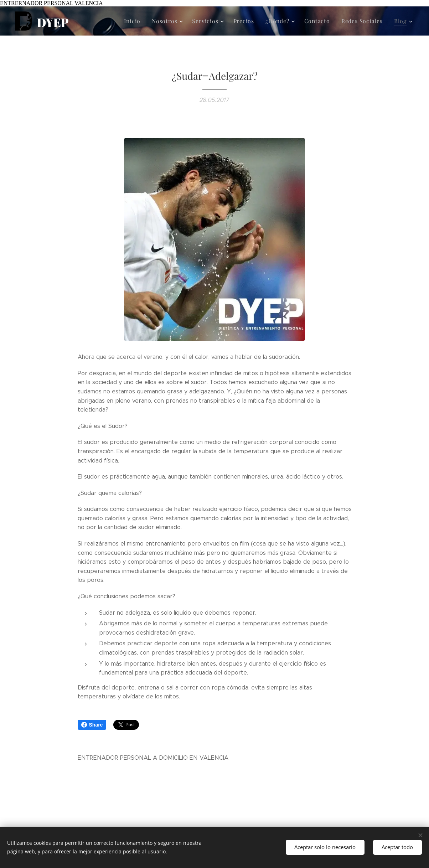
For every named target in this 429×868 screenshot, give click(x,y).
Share (92, 725)
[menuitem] (143, 21)
